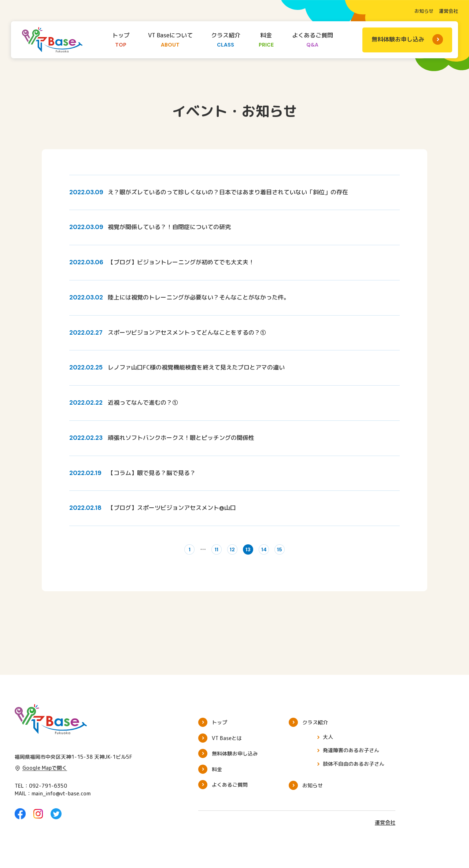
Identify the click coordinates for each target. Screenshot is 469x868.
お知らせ (424, 11)
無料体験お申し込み (398, 39)
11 (210, 552)
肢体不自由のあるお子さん (354, 768)
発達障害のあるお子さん (351, 755)
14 (271, 552)
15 (291, 552)
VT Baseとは (227, 742)
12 (230, 552)
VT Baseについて (170, 40)
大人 (328, 741)
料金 (266, 40)
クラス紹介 (226, 40)
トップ (121, 40)
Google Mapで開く (41, 772)
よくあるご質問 (313, 40)
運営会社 (448, 11)
